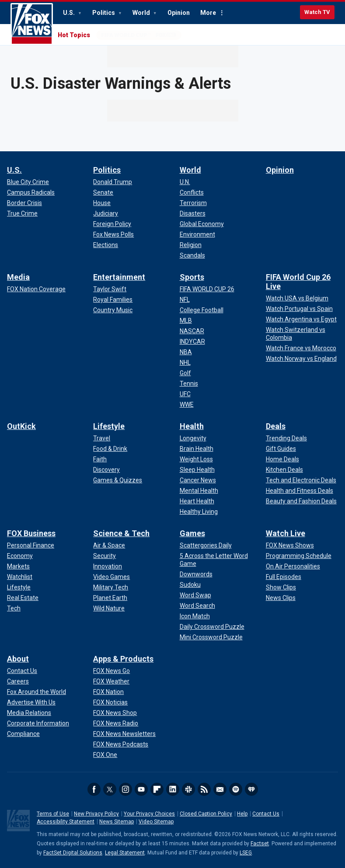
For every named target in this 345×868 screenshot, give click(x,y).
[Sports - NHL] (185, 363)
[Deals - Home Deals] (282, 459)
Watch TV (317, 12)
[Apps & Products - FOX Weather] (111, 681)
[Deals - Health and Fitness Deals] (300, 491)
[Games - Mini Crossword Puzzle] (211, 637)
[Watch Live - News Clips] (281, 598)
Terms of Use (53, 814)
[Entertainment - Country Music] (113, 310)
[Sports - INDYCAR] (192, 342)
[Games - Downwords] (196, 574)
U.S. (70, 13)
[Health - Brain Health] (197, 449)
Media (18, 277)
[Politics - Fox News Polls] (113, 234)
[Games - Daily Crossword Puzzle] (212, 627)
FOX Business (31, 533)
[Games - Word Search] (197, 606)
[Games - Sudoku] (190, 585)
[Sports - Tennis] (189, 383)
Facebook (94, 789)
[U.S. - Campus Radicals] (31, 192)
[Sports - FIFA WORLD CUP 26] (207, 289)
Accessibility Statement (66, 822)
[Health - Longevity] (193, 438)
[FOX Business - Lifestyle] (19, 587)
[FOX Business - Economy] (20, 556)
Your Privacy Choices (149, 814)
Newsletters (220, 789)
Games (192, 533)
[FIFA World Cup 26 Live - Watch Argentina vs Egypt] (301, 319)
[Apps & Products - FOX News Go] (112, 671)
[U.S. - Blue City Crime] (28, 182)
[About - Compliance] (23, 734)
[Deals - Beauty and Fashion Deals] (301, 501)
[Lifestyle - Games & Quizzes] (118, 480)
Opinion (179, 13)
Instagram (125, 789)
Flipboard (157, 789)
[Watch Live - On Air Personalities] (293, 566)
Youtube (141, 789)
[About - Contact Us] (22, 671)
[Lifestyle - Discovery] (106, 470)
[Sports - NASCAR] (192, 331)
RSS (204, 789)
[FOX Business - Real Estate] (23, 598)
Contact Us (266, 814)
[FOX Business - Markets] (18, 566)
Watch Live (286, 533)
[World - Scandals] (192, 255)
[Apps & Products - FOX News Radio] (116, 723)
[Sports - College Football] (202, 310)
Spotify (236, 789)
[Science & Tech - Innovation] (108, 566)
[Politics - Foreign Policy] (112, 224)
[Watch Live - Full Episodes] (284, 577)
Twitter (110, 789)
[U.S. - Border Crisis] (24, 203)
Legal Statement (125, 853)
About (18, 659)
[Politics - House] (102, 203)
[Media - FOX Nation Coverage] (36, 289)
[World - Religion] (191, 245)
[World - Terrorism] (193, 203)
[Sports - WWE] (187, 404)
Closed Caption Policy (206, 814)
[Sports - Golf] (185, 373)
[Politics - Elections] (106, 245)
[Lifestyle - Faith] (100, 459)
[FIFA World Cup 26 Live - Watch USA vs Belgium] (297, 298)
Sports (192, 277)
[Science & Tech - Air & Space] (109, 545)
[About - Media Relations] (29, 713)
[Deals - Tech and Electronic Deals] (301, 480)
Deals (276, 426)
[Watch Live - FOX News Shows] (290, 545)
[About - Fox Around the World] (37, 692)
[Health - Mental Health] (199, 491)
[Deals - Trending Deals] (286, 438)
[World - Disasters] (193, 213)
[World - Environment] (197, 234)
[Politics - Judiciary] (106, 213)
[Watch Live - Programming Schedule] (299, 556)
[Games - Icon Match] (195, 616)
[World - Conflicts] (192, 192)
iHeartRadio (251, 789)
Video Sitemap (156, 822)
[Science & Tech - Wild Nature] (109, 608)
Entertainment (119, 277)
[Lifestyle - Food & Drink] (110, 449)
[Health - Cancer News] (198, 480)
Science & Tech (121, 533)
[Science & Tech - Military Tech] (111, 587)
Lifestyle (109, 426)
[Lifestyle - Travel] (102, 438)
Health (192, 426)
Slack (188, 789)
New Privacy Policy (96, 814)
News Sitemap (117, 822)
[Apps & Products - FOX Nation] (108, 692)
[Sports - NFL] (185, 300)
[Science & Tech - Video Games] (112, 577)
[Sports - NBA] (186, 352)
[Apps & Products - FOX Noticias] (110, 702)
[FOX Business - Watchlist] (20, 577)
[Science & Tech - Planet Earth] (110, 598)
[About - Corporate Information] (38, 723)
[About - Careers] (18, 681)
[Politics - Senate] (103, 192)
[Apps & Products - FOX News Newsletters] (124, 734)
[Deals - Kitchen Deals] (284, 470)
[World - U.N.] (185, 182)
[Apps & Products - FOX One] (105, 755)
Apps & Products (123, 659)
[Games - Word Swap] (195, 595)
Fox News (32, 24)
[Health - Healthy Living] (199, 512)
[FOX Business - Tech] (14, 608)
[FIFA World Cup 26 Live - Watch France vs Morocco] (301, 348)
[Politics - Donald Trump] (113, 182)
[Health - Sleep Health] (197, 470)
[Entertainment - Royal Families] (113, 300)
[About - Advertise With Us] (31, 702)
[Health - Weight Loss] (196, 459)
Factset (260, 844)
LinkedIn (173, 789)
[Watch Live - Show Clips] (281, 587)
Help (242, 814)
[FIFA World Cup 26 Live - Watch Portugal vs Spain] (299, 309)
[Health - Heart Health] (197, 501)
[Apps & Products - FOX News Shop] (115, 713)
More (208, 13)
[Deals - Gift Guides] (281, 449)
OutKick (21, 426)
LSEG (246, 853)
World (142, 13)
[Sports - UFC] (185, 394)
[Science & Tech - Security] (105, 556)
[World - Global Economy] (202, 224)
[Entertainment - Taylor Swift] (110, 289)
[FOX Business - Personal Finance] (31, 545)
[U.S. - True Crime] (22, 213)
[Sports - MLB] (186, 321)
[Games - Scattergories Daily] (206, 545)
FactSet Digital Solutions (73, 853)
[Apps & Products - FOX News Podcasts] (121, 744)
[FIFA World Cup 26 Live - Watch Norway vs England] (301, 359)
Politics (104, 13)
